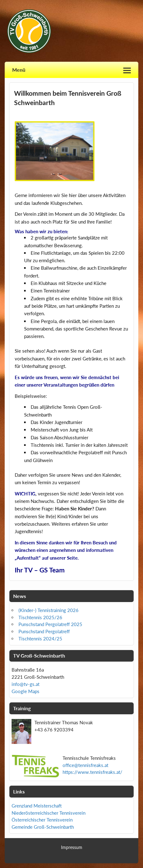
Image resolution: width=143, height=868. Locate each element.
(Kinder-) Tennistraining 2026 (49, 610)
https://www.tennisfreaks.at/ (92, 772)
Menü (19, 70)
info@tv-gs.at (26, 684)
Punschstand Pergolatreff (44, 631)
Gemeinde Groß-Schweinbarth (43, 827)
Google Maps (26, 691)
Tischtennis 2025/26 (40, 617)
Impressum (72, 847)
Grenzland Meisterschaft (37, 806)
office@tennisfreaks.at (85, 765)
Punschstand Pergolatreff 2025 (50, 624)
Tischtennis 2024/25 (40, 639)
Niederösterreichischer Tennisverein (49, 813)
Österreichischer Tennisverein (42, 820)
